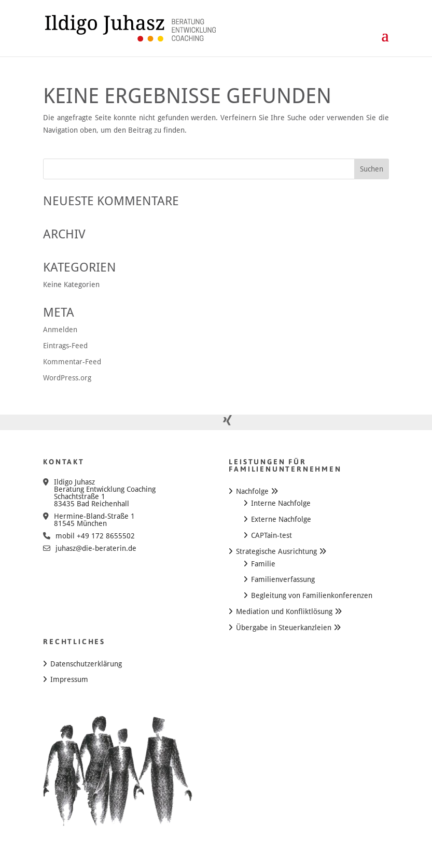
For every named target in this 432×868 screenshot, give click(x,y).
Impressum (69, 679)
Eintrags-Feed (65, 346)
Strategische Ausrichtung (276, 551)
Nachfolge (252, 491)
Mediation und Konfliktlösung (284, 611)
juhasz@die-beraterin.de (96, 548)
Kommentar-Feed (72, 362)
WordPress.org (67, 378)
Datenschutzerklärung (86, 664)
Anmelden (60, 330)
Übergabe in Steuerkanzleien (284, 628)
